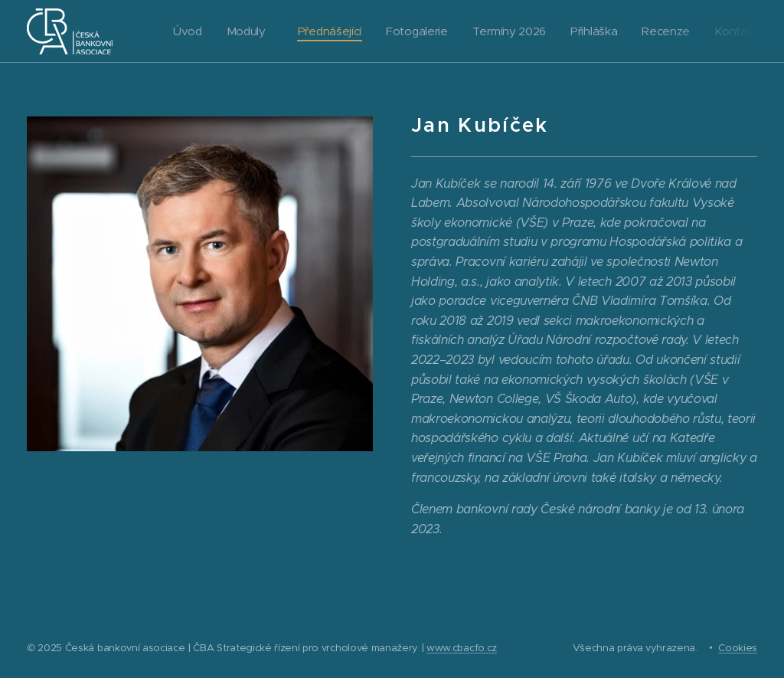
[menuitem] (187, 31)
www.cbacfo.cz (462, 648)
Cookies (738, 648)
